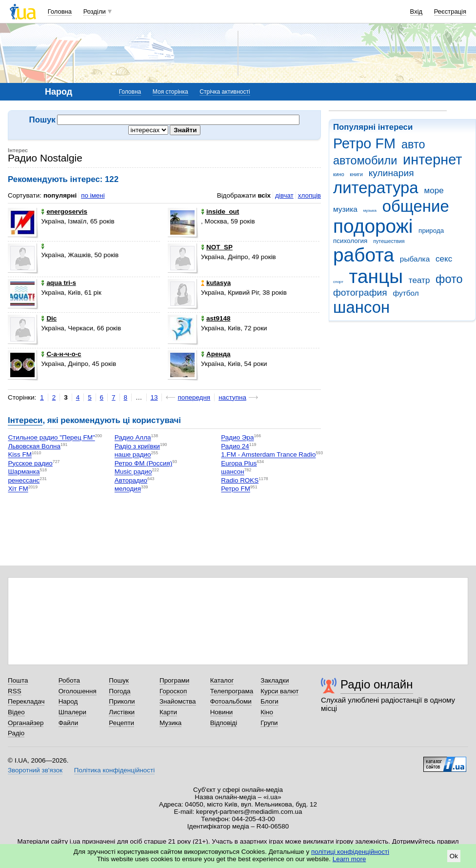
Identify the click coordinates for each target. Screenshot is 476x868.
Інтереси (25, 420)
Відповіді (224, 723)
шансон (361, 307)
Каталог (222, 680)
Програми (174, 680)
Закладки (275, 680)
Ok (454, 856)
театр (419, 280)
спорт (338, 282)
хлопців (309, 195)
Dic (49, 318)
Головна (60, 11)
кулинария (391, 173)
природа (431, 231)
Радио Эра (237, 438)
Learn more (349, 859)
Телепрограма (232, 691)
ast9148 (216, 318)
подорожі (373, 226)
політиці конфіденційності (350, 852)
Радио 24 (235, 446)
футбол (406, 293)
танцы (376, 276)
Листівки (122, 712)
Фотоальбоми (231, 701)
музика (345, 209)
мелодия (128, 489)
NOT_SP (217, 247)
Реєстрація (450, 11)
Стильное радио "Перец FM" (51, 438)
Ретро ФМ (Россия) (143, 463)
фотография (360, 293)
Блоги (269, 701)
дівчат (284, 195)
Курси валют (279, 691)
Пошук (119, 680)
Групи (269, 723)
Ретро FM (364, 143)
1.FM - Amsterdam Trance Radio (268, 455)
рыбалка (415, 259)
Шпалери (72, 712)
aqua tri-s (58, 283)
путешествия (389, 241)
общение (416, 206)
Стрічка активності (225, 92)
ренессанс (24, 480)
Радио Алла (133, 438)
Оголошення (78, 691)
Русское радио (30, 463)
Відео (16, 712)
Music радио (133, 472)
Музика (170, 723)
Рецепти (121, 723)
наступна (232, 397)
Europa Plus (239, 463)
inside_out (220, 212)
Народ (68, 701)
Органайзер (26, 723)
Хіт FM (18, 489)
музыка (370, 211)
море (434, 191)
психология (350, 241)
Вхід (416, 11)
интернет (432, 160)
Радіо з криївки (137, 446)
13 (154, 397)
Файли (69, 723)
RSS (15, 691)
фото (449, 279)
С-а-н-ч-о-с (61, 354)
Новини (222, 712)
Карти (168, 712)
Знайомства (178, 701)
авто (413, 144)
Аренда (216, 354)
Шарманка (24, 472)
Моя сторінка (170, 92)
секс (444, 259)
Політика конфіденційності (114, 770)
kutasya (216, 283)
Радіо (16, 733)
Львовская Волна (34, 446)
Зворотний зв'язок (35, 770)
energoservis (64, 212)
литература (376, 188)
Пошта (18, 680)
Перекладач (26, 701)
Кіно (267, 712)
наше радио (133, 455)
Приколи (122, 701)
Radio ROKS (240, 480)
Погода (119, 691)
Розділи (95, 11)
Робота (69, 680)
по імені (93, 195)
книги (356, 174)
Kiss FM (20, 455)
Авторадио (131, 480)
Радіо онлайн (377, 684)
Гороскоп (173, 691)
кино (339, 174)
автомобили (365, 161)
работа (364, 255)
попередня (194, 397)
